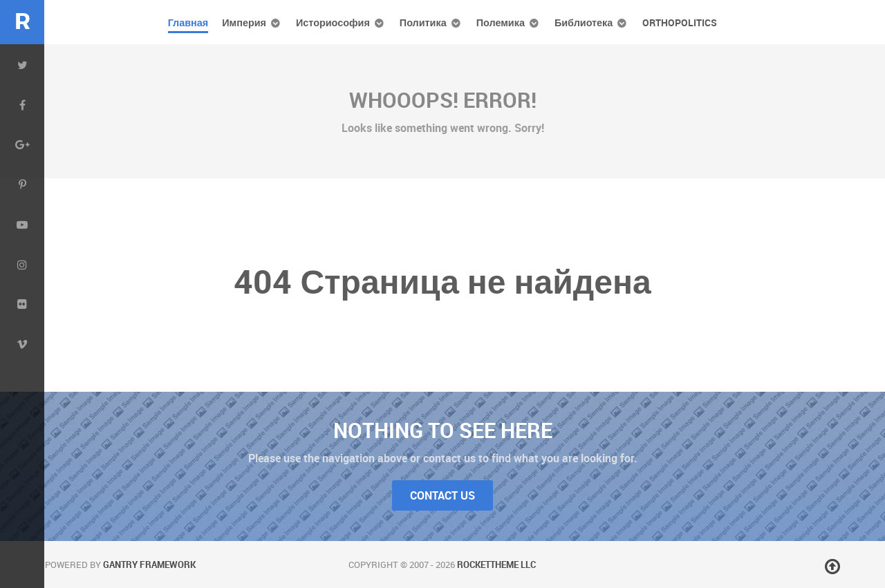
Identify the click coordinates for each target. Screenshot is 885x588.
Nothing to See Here (443, 430)
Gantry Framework (149, 565)
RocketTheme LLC (496, 565)
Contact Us (442, 495)
